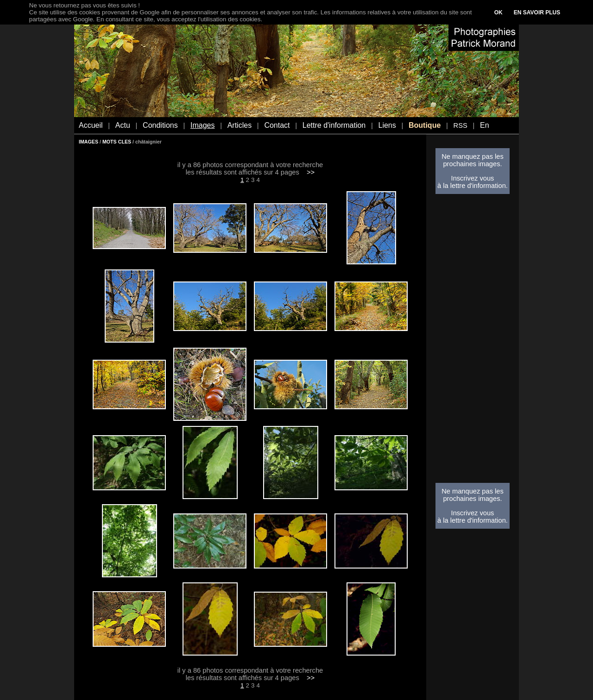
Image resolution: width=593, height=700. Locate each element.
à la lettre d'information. (473, 186)
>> (311, 172)
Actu (123, 125)
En (485, 125)
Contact (277, 125)
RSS (461, 125)
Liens (387, 125)
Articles (240, 125)
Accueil (91, 125)
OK (498, 12)
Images (202, 125)
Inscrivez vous (473, 178)
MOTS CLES (117, 142)
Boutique (425, 125)
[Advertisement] (473, 341)
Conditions (160, 125)
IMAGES (88, 142)
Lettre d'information (334, 125)
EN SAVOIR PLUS (537, 12)
